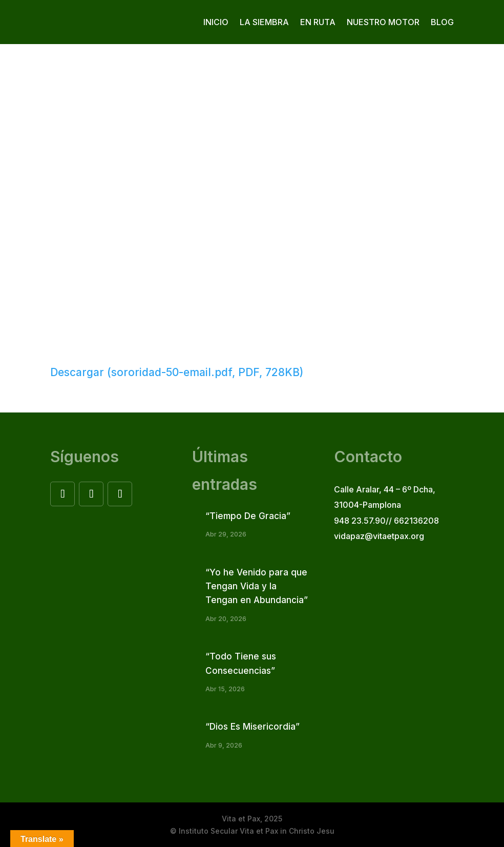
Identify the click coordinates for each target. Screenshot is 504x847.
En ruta (318, 22)
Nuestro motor (383, 22)
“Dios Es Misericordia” (253, 727)
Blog (442, 22)
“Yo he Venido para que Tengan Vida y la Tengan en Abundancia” (257, 586)
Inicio (216, 22)
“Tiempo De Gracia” (248, 516)
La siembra (264, 22)
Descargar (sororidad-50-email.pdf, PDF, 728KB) (177, 372)
